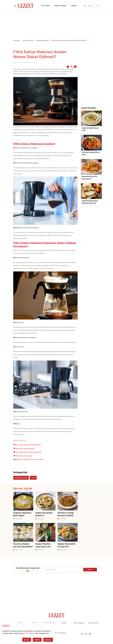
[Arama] (98, 6)
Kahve (33, 478)
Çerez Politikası (79, 623)
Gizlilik (64, 623)
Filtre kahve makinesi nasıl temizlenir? (28, 445)
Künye (20, 623)
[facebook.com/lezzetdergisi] (82, 634)
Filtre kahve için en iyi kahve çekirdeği (28, 452)
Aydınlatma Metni (49, 623)
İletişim (34, 623)
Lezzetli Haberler (60, 6)
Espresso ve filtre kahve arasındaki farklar (30, 460)
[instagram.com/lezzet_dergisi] (86, 634)
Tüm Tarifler (46, 6)
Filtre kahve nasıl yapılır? (24, 456)
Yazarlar (74, 6)
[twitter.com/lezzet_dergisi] (90, 634)
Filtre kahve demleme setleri (25, 448)
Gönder (90, 570)
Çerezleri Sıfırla (93, 623)
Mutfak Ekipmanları (42, 40)
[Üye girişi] (89, 6)
